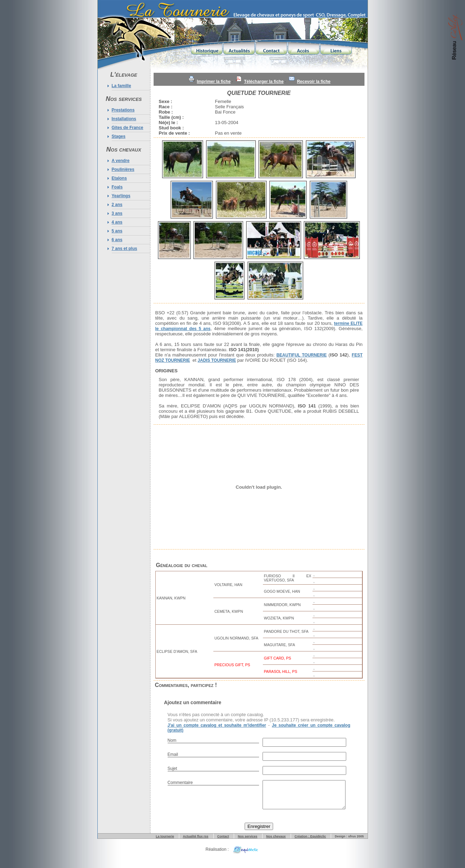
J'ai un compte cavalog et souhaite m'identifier (217, 725)
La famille (121, 86)
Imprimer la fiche (214, 82)
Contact (223, 842)
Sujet (172, 769)
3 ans (117, 213)
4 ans (117, 222)
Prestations (123, 110)
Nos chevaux (276, 842)
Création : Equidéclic (310, 842)
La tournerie (165, 842)
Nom (172, 740)
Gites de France (128, 128)
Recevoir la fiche (314, 82)
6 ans (117, 240)
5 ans (117, 231)
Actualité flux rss (196, 842)
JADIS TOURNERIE (217, 360)
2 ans (117, 205)
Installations (124, 119)
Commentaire (180, 783)
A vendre (121, 161)
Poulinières (123, 169)
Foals (117, 187)
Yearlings (121, 196)
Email (173, 754)
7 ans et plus (125, 249)
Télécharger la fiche (264, 82)
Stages (119, 136)
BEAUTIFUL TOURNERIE (301, 355)
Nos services (248, 842)
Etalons (119, 178)
